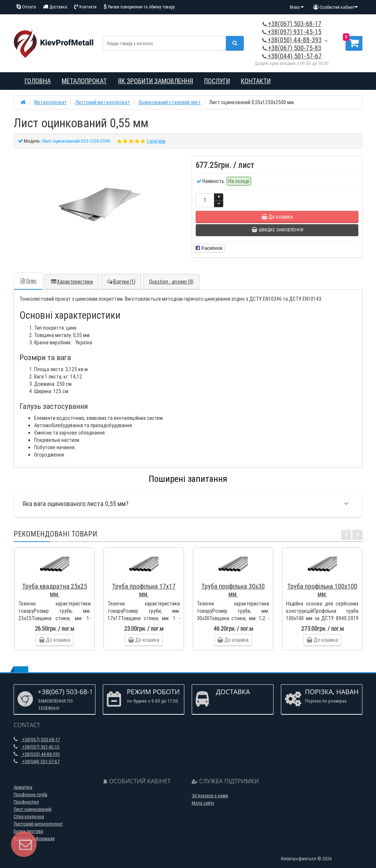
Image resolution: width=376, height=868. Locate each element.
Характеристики (72, 282)
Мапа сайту (203, 803)
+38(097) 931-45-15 (292, 32)
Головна (38, 81)
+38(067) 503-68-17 (292, 24)
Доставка (55, 7)
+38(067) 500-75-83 (292, 48)
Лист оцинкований (32, 809)
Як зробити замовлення (156, 81)
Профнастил (26, 802)
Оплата (26, 7)
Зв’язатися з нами (210, 796)
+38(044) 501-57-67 (292, 56)
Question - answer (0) (171, 282)
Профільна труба (30, 794)
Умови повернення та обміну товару (139, 7)
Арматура (23, 787)
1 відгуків (156, 141)
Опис (28, 281)
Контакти (85, 7)
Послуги (217, 81)
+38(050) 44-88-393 (292, 40)
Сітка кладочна (29, 816)
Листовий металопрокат (38, 824)
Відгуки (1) (121, 282)
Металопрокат (84, 81)
